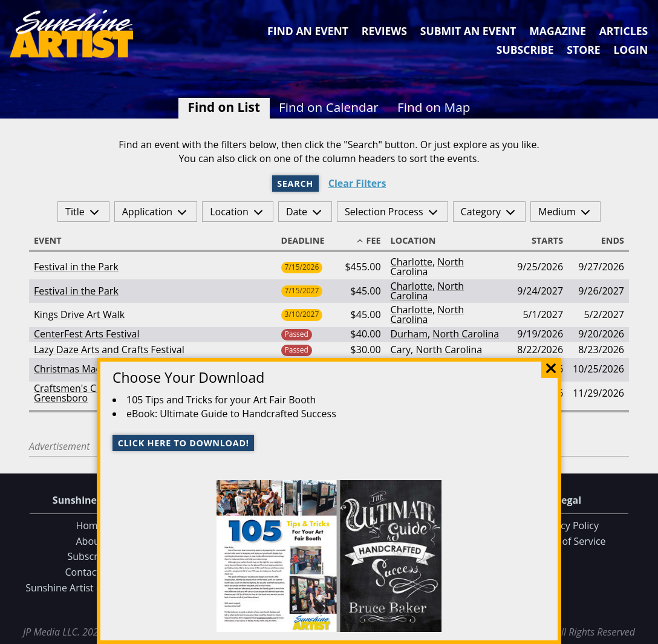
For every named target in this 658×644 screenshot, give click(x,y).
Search (295, 184)
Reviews (384, 31)
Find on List (224, 107)
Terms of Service (568, 541)
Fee (368, 241)
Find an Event (308, 31)
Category (481, 212)
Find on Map (434, 107)
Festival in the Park (76, 267)
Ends (607, 241)
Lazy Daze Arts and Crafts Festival (109, 350)
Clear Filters (357, 184)
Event (53, 241)
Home (89, 525)
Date (297, 212)
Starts (542, 241)
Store (583, 50)
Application (148, 212)
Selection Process (384, 212)
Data (644, 633)
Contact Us (90, 572)
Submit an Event (468, 31)
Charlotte (412, 262)
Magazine (558, 31)
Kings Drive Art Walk (79, 314)
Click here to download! (184, 443)
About (89, 541)
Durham (409, 334)
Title (75, 212)
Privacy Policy (568, 525)
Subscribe (525, 50)
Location (229, 212)
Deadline (308, 241)
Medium (557, 212)
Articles (624, 31)
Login (630, 50)
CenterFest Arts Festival (87, 334)
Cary (401, 350)
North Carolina (427, 267)
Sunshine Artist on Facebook (90, 588)
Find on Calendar (329, 107)
